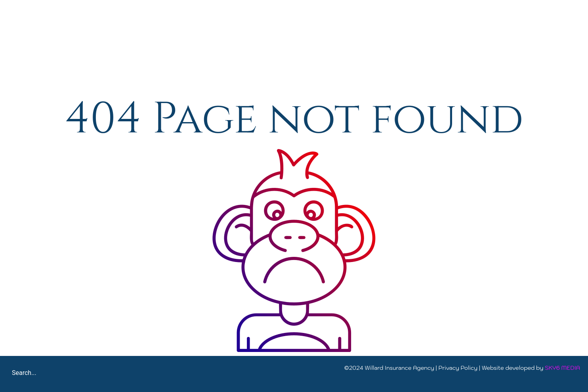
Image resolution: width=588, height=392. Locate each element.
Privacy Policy (458, 368)
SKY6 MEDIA (562, 368)
